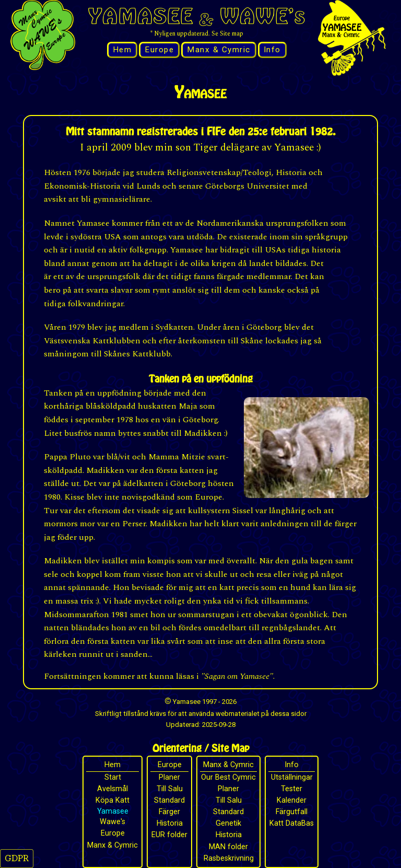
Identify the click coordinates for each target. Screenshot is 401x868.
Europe (159, 50)
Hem (122, 50)
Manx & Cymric (219, 50)
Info (272, 50)
